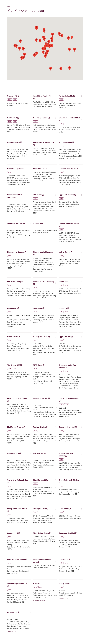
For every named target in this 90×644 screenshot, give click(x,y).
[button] (45, 46)
